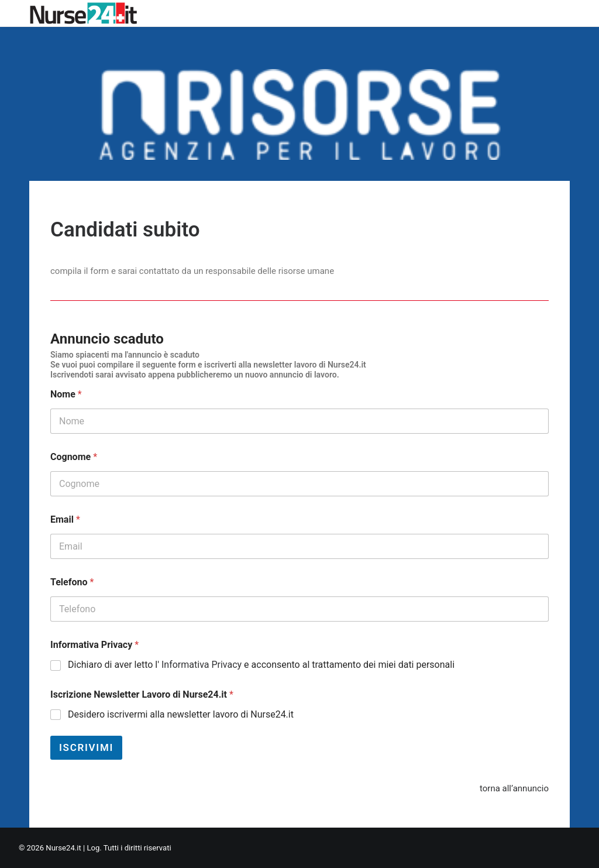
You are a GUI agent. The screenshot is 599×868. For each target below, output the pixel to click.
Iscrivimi (86, 747)
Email (65, 519)
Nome (66, 394)
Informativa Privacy (94, 645)
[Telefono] (299, 609)
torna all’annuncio (514, 788)
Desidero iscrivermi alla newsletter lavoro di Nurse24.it (181, 714)
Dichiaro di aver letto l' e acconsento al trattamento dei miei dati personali (261, 665)
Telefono (72, 582)
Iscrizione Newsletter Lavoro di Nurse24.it (142, 694)
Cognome (74, 457)
